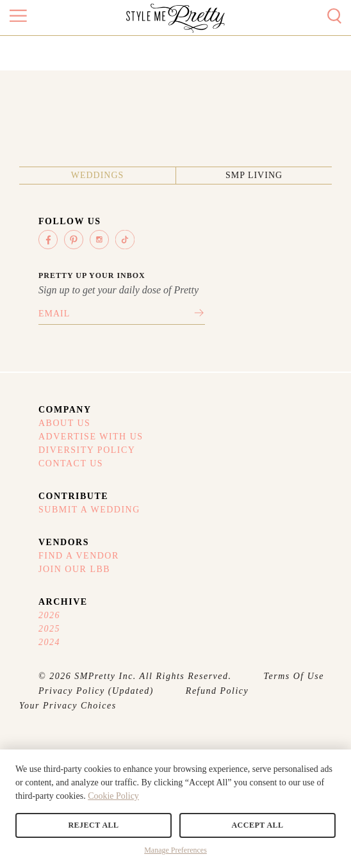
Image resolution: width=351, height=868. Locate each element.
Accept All (257, 825)
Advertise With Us (91, 437)
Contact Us (71, 463)
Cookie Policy (113, 796)
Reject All (93, 825)
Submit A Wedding (89, 510)
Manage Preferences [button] (175, 850)
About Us (64, 423)
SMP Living (254, 175)
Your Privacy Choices (68, 706)
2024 (49, 642)
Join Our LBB (74, 569)
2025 (49, 629)
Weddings (98, 175)
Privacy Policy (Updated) (96, 691)
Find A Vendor (79, 556)
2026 (49, 615)
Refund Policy (217, 691)
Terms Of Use (294, 676)
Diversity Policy (87, 450)
